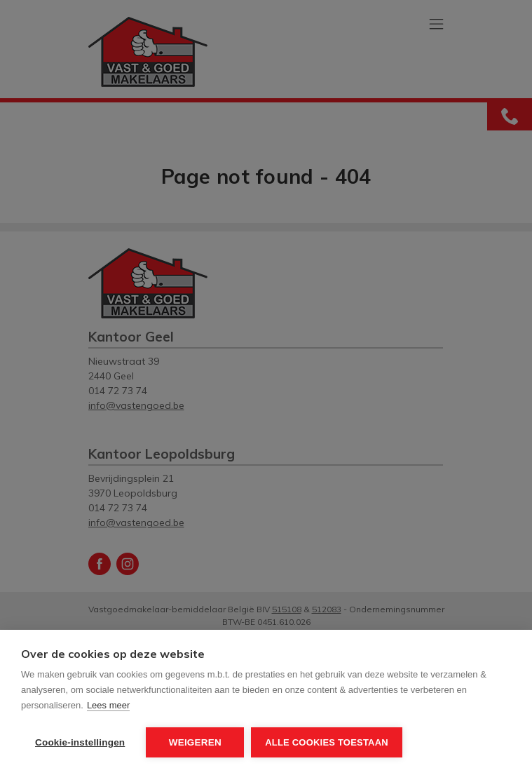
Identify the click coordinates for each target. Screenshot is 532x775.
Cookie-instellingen (80, 742)
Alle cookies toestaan (327, 742)
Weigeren (195, 742)
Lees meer (108, 705)
